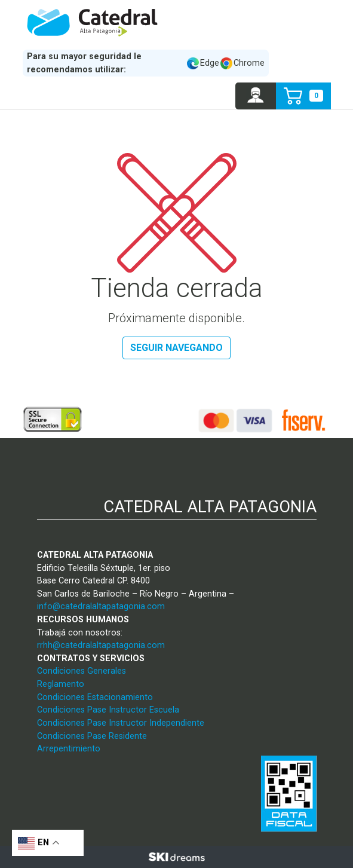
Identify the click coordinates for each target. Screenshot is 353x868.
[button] (256, 96)
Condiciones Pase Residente (92, 736)
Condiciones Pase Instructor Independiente (121, 723)
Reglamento (61, 684)
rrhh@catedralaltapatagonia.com (101, 645)
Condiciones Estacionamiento (95, 697)
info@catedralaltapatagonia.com (101, 606)
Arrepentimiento (69, 749)
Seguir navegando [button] (177, 348)
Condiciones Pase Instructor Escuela (108, 710)
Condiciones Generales (82, 671)
